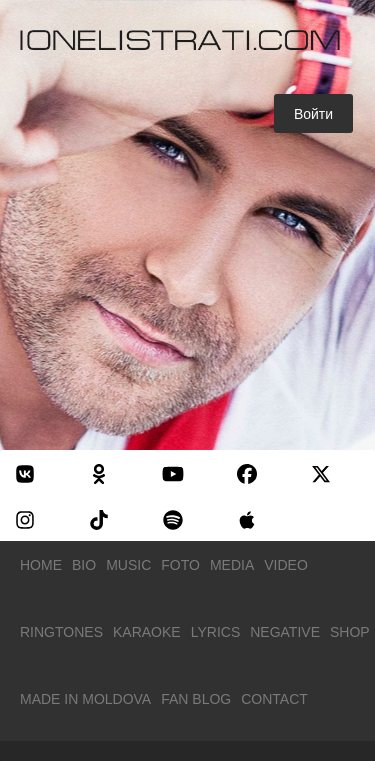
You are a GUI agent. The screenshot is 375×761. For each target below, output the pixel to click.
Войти (313, 114)
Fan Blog (196, 699)
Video (286, 565)
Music (128, 565)
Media (232, 565)
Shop (350, 632)
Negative (285, 632)
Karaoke (147, 632)
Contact (274, 699)
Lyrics (216, 632)
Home (41, 565)
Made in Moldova (85, 699)
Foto (180, 565)
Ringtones (61, 632)
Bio (84, 565)
